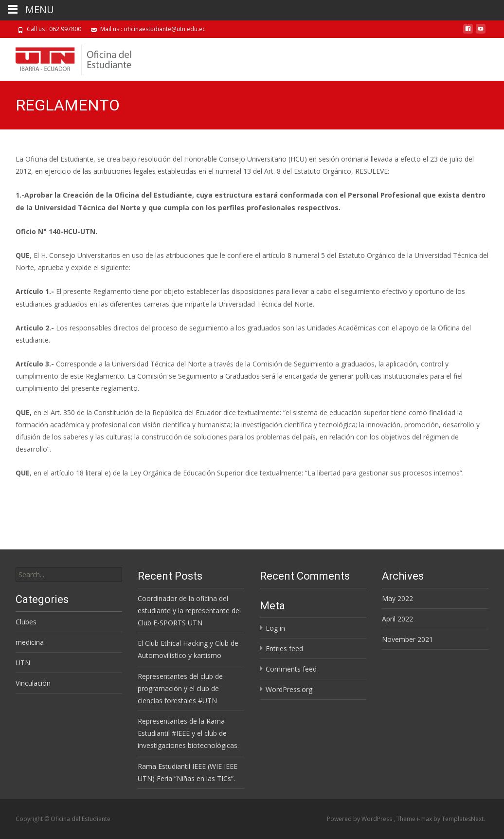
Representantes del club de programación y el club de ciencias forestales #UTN (180, 688)
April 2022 (397, 619)
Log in (275, 628)
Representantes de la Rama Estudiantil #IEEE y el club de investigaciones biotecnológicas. (188, 733)
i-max (425, 819)
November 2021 (407, 639)
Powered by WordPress (360, 819)
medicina (30, 642)
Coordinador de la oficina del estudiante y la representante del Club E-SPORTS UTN (189, 611)
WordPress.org (289, 689)
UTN (23, 663)
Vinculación (33, 683)
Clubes (26, 622)
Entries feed (284, 648)
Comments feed (291, 669)
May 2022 (397, 598)
